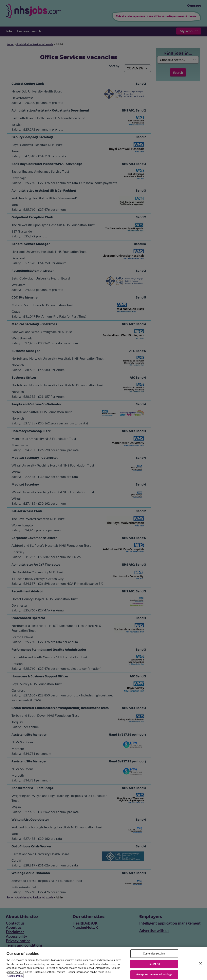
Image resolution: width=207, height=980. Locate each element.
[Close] (201, 966)
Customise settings (154, 956)
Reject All (154, 967)
